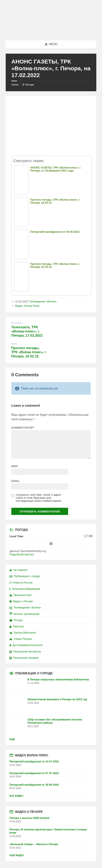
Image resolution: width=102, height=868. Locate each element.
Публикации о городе (25, 576)
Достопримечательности (26, 645)
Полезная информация (25, 589)
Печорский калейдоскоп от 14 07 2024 (34, 761)
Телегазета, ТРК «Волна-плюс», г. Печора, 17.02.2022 (27, 331)
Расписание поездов (24, 658)
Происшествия (21, 595)
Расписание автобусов (25, 652)
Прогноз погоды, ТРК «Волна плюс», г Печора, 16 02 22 (29, 352)
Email (16, 481)
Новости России (21, 583)
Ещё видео (17, 855)
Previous (17, 323)
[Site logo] (51, 33)
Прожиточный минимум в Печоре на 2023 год (57, 699)
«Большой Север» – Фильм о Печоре (34, 844)
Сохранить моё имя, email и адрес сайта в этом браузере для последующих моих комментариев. (39, 498)
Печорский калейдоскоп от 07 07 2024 (34, 773)
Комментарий (23, 428)
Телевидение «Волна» (43, 301)
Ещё (12, 739)
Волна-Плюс (32, 306)
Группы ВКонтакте (23, 633)
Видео (19, 306)
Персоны (17, 626)
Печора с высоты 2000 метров (29, 818)
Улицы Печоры (21, 639)
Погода (16, 620)
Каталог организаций (24, 614)
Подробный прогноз (22, 554)
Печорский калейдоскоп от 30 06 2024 (34, 785)
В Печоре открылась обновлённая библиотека (58, 679)
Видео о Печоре (21, 601)
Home (15, 85)
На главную (18, 570)
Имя (15, 466)
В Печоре (28, 85)
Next (14, 344)
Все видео (16, 796)
